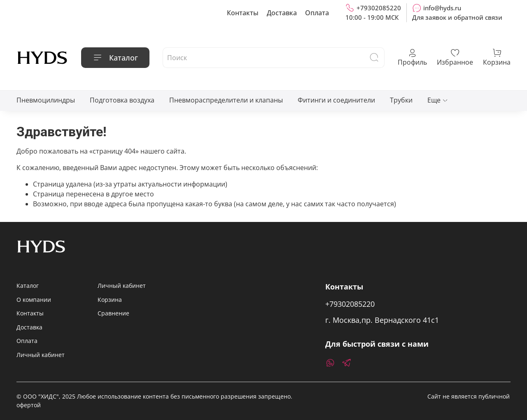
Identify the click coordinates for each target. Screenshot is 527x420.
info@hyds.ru (437, 8)
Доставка (282, 13)
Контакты (243, 13)
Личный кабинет (41, 355)
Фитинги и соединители (336, 100)
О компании (34, 300)
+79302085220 (373, 8)
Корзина (110, 300)
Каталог (115, 58)
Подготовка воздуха (122, 100)
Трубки (401, 100)
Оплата (317, 13)
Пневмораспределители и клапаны (226, 100)
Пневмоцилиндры (46, 100)
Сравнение (113, 313)
